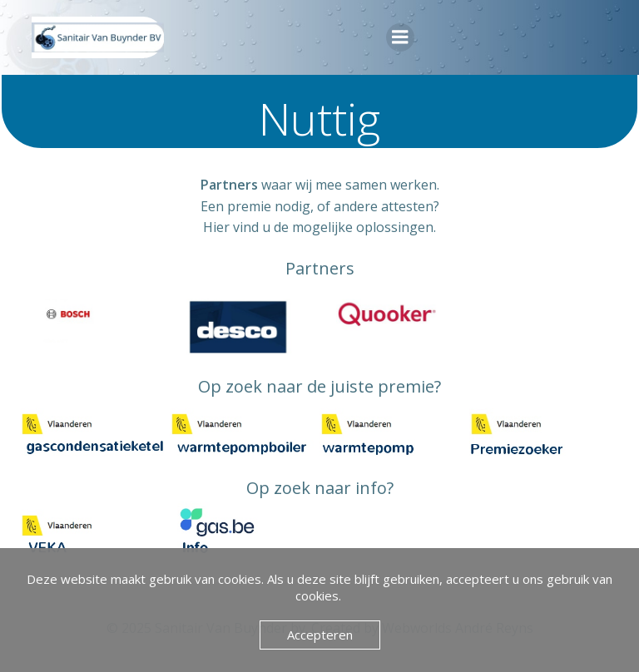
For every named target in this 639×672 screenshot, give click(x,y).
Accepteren (320, 635)
